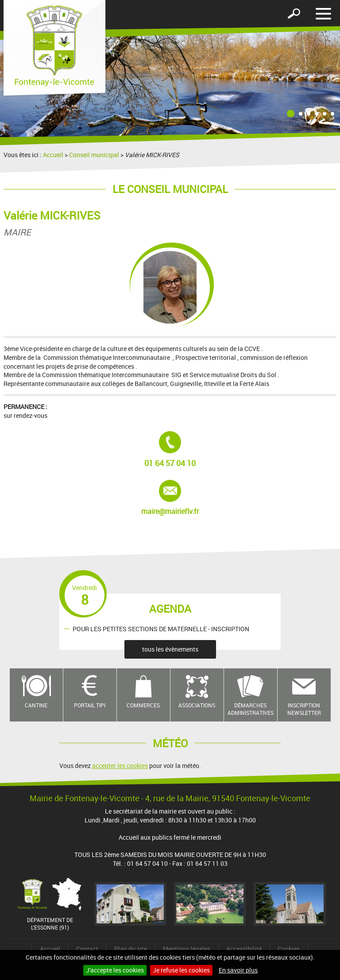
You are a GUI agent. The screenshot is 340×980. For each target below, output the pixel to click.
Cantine (36, 705)
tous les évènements (170, 649)
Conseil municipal (94, 155)
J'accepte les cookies (115, 970)
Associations (197, 705)
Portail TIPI (90, 705)
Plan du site (131, 949)
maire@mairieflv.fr (173, 498)
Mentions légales (187, 949)
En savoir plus (238, 970)
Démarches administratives (251, 709)
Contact (87, 949)
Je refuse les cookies (181, 970)
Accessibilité (244, 949)
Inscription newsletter (304, 709)
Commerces (143, 705)
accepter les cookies (120, 766)
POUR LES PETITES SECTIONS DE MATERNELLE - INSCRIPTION (161, 628)
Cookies (289, 949)
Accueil (53, 155)
